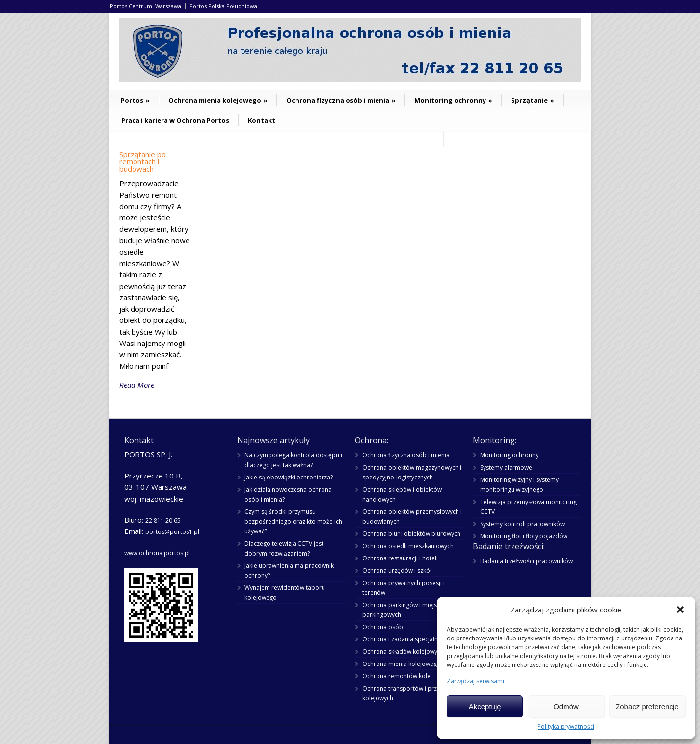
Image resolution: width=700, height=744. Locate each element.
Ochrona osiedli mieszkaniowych (408, 546)
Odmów (566, 706)
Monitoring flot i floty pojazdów (524, 536)
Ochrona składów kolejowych (403, 651)
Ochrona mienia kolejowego (218, 100)
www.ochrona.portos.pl (157, 553)
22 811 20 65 (163, 520)
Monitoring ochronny (453, 100)
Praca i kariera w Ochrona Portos (175, 120)
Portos (135, 100)
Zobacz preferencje (647, 706)
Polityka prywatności (566, 727)
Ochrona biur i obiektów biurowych (411, 534)
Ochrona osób (383, 627)
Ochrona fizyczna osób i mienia (341, 100)
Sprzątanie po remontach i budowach (143, 161)
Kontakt (262, 120)
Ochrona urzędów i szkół (397, 571)
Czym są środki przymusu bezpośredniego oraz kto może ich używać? (293, 521)
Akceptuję (485, 706)
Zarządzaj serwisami (475, 681)
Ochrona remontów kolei (397, 676)
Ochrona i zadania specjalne (402, 639)
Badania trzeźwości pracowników (526, 561)
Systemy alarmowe (506, 467)
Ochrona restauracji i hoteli (400, 558)
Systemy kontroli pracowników (522, 524)
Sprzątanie (533, 100)
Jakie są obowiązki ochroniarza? (289, 477)
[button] (680, 610)
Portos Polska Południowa (223, 6)
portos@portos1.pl (172, 532)
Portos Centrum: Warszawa (146, 6)
